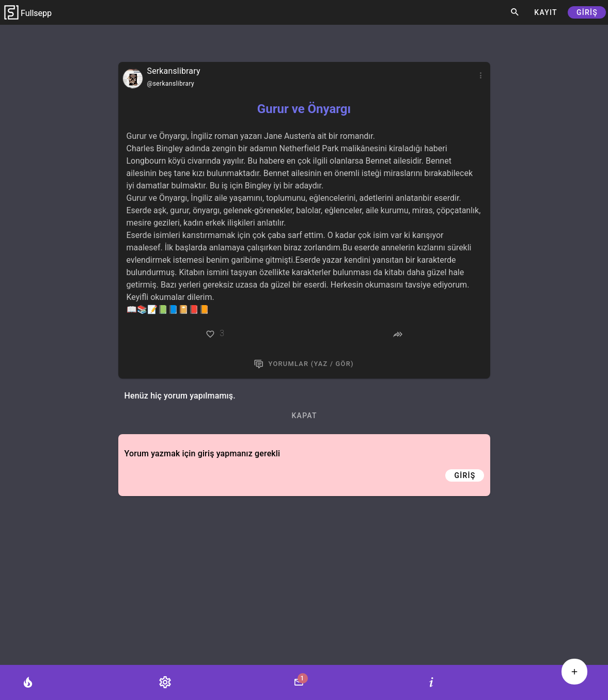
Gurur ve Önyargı (304, 109)
